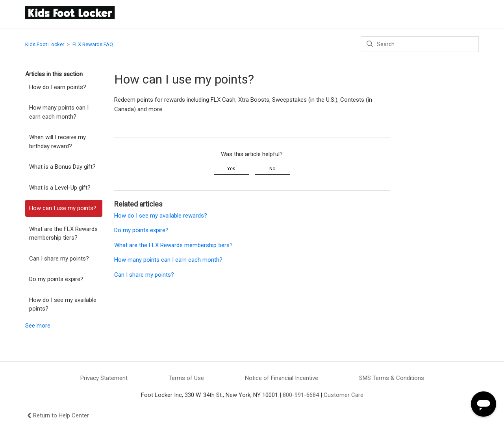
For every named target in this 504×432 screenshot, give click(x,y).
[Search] (420, 44)
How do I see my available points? (63, 304)
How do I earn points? (58, 87)
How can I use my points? (63, 208)
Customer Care (344, 395)
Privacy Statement (104, 378)
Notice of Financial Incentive (282, 378)
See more (38, 326)
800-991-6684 (301, 395)
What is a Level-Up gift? (60, 188)
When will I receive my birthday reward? (57, 142)
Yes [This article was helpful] (231, 169)
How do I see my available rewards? (161, 216)
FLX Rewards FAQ (93, 44)
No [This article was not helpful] (272, 169)
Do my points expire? (56, 279)
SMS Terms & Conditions (392, 378)
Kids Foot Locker (45, 44)
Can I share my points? (59, 259)
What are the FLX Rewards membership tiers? (63, 234)
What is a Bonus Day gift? (62, 167)
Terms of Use (186, 378)
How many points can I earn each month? (59, 112)
